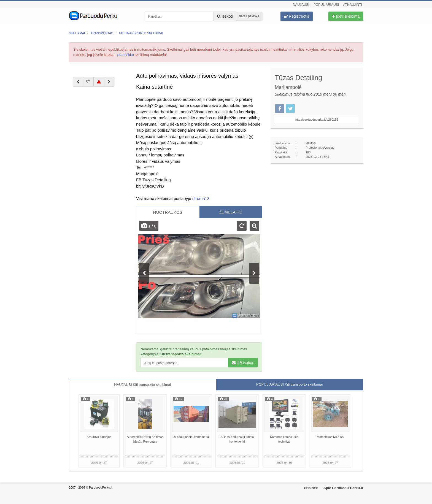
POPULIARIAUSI (289, 384)
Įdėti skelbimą (346, 16)
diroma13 (201, 198)
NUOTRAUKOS (168, 212)
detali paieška (249, 16)
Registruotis (297, 16)
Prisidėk (311, 488)
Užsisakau (243, 363)
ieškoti (225, 16)
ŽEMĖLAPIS (231, 212)
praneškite (126, 55)
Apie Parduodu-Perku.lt (343, 488)
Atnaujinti (353, 5)
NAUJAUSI (142, 385)
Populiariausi (326, 5)
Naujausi (301, 5)
